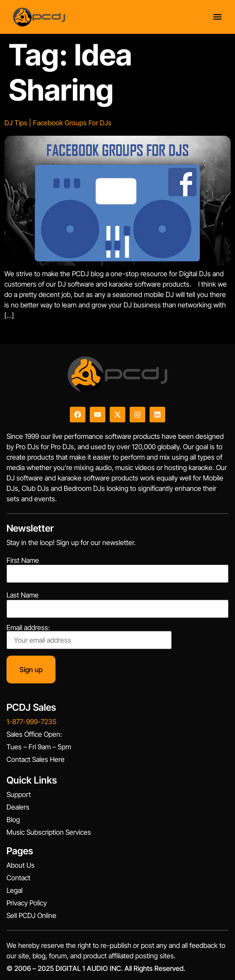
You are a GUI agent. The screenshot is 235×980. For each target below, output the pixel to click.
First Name (23, 560)
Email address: (89, 637)
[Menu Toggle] (217, 17)
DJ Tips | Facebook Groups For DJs (58, 123)
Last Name (23, 595)
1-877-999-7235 (31, 722)
